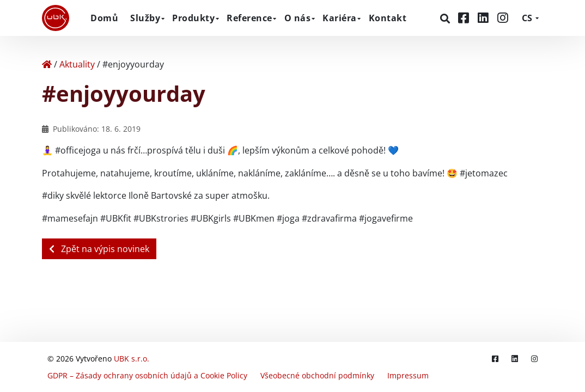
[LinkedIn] (485, 18)
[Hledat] (446, 19)
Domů (104, 18)
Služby (145, 18)
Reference (249, 18)
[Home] (47, 64)
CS (527, 18)
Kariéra (340, 18)
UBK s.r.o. (132, 359)
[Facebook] (465, 18)
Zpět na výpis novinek (99, 249)
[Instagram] (503, 18)
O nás (298, 18)
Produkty (193, 18)
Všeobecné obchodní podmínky (317, 375)
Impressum (408, 375)
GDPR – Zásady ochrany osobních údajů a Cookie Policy (147, 375)
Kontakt (388, 18)
